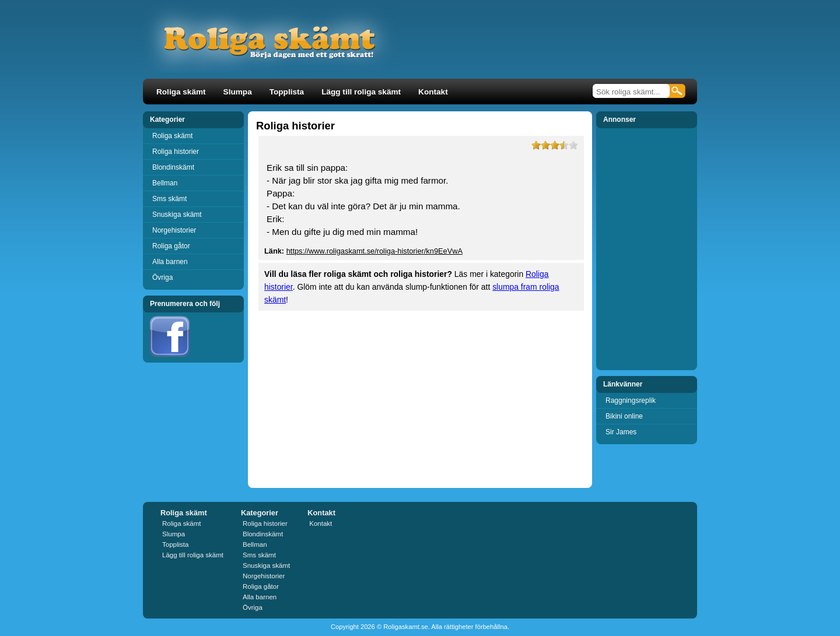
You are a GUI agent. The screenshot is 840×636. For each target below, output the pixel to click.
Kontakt (433, 92)
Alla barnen (170, 262)
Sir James (621, 432)
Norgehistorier (174, 230)
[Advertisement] (556, 49)
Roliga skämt (181, 92)
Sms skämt (169, 199)
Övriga (162, 277)
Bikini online (624, 416)
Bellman (165, 183)
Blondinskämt (173, 167)
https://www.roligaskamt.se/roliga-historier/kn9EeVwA (374, 251)
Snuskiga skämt (177, 215)
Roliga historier (176, 152)
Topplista (287, 92)
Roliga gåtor (171, 246)
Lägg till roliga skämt (361, 92)
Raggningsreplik (631, 400)
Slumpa (238, 92)
